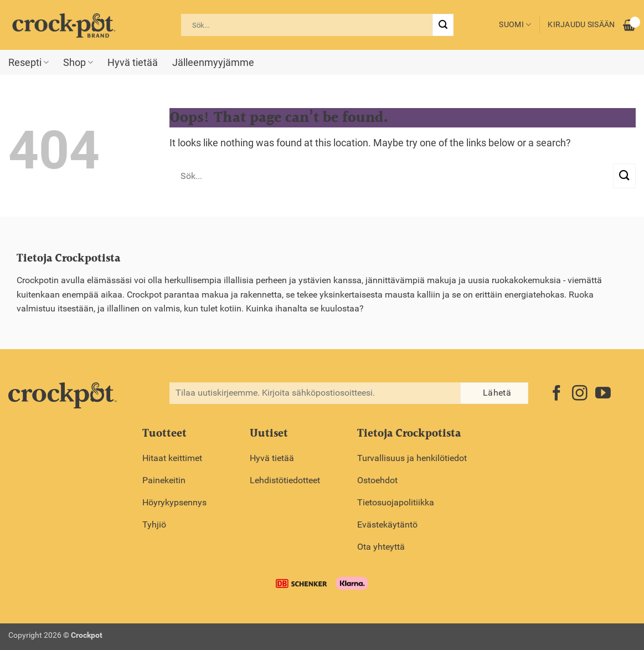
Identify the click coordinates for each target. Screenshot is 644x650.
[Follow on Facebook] (557, 394)
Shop (78, 63)
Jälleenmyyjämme (213, 63)
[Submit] (443, 25)
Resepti (29, 63)
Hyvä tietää (133, 63)
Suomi (515, 25)
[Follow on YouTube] (603, 394)
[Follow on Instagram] (580, 394)
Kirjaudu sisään (581, 25)
